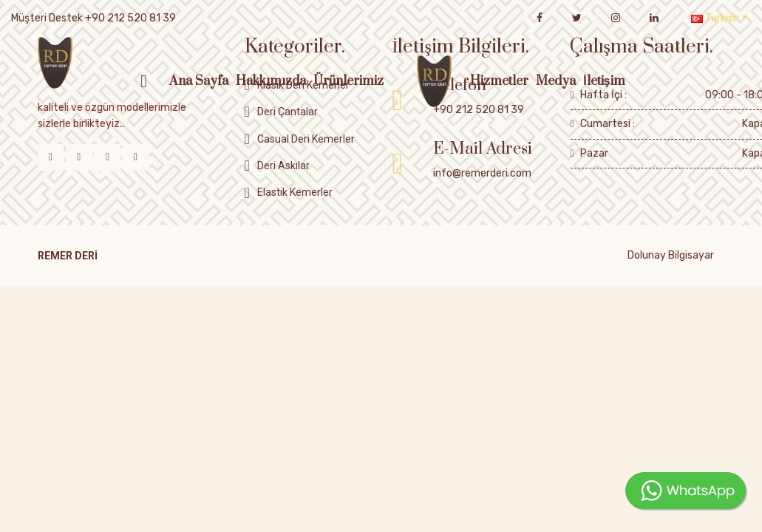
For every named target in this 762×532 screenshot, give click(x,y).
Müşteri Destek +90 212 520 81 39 (93, 18)
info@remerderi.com (482, 173)
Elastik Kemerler (295, 192)
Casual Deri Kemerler (306, 139)
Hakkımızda (271, 81)
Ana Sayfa (199, 81)
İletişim (604, 81)
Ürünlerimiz (348, 81)
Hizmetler (499, 81)
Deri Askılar (283, 166)
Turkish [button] (715, 18)
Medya (556, 81)
